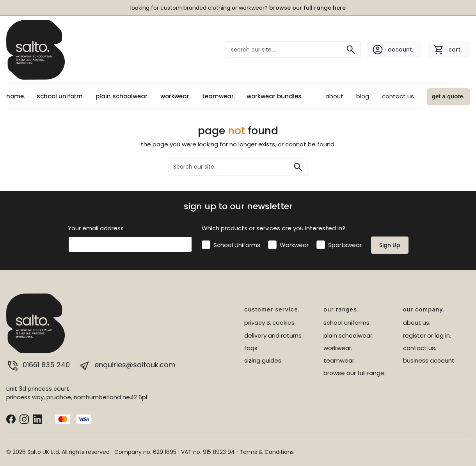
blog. (363, 96)
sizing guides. (263, 360)
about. (335, 96)
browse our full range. (354, 373)
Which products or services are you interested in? (274, 228)
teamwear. (218, 96)
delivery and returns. (274, 335)
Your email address (96, 228)
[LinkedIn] (37, 419)
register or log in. (427, 335)
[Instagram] (24, 419)
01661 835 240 (39, 365)
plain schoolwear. (122, 96)
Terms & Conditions (267, 452)
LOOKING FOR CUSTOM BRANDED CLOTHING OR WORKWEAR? (238, 8)
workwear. (175, 96)
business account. (429, 360)
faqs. (251, 348)
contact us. (399, 96)
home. (16, 96)
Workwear (294, 245)
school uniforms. (347, 323)
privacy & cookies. (270, 323)
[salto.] (36, 49)
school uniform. (60, 96)
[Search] (351, 50)
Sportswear (345, 245)
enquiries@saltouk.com (127, 365)
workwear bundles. (275, 96)
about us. (417, 323)
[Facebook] (11, 419)
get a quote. (448, 96)
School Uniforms (237, 245)
